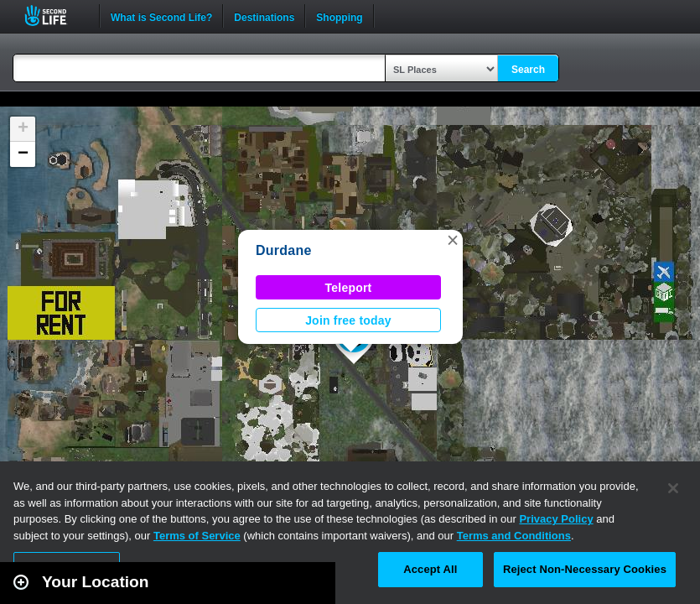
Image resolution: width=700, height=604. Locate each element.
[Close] (673, 488)
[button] (453, 240)
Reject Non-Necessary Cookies (585, 569)
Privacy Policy (556, 519)
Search (528, 70)
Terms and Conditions (514, 536)
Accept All (430, 569)
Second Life (55, 16)
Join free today (348, 320)
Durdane (284, 250)
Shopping (339, 16)
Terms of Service (197, 536)
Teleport (349, 288)
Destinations (264, 16)
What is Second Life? (161, 16)
